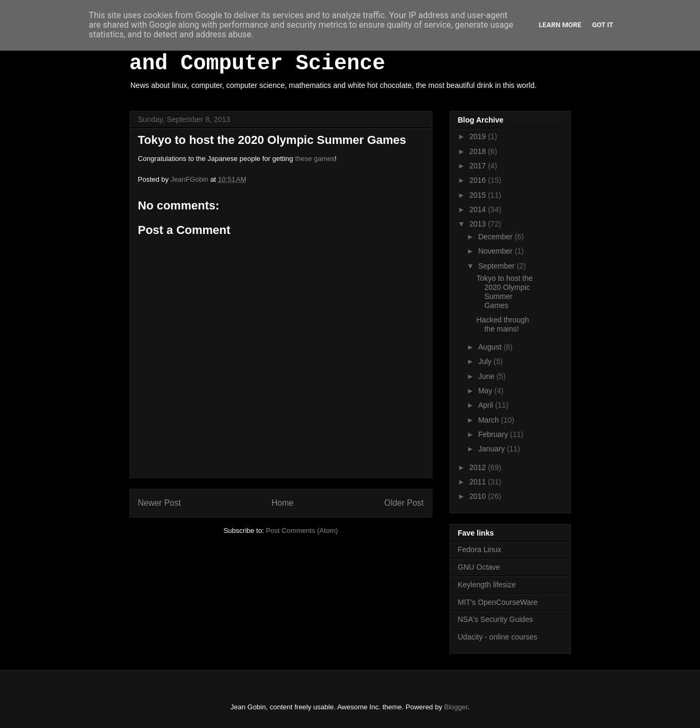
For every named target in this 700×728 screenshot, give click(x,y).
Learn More (560, 25)
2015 (478, 195)
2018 (478, 151)
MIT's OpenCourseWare (498, 602)
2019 (478, 136)
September (497, 266)
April (487, 405)
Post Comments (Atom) (302, 531)
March (490, 420)
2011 (478, 482)
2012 (478, 467)
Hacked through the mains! (502, 324)
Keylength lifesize (487, 585)
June (487, 376)
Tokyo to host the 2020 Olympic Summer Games (504, 292)
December (496, 237)
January (493, 449)
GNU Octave (479, 567)
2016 (478, 180)
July (486, 361)
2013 (478, 224)
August (491, 347)
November (496, 251)
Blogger (456, 707)
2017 (478, 166)
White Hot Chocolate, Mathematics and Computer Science (334, 52)
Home (283, 503)
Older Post (404, 503)
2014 (478, 209)
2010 (478, 496)
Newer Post (160, 503)
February (494, 434)
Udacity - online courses (498, 637)
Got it (602, 25)
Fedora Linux (480, 549)
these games (315, 159)
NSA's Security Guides (496, 619)
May (486, 391)
